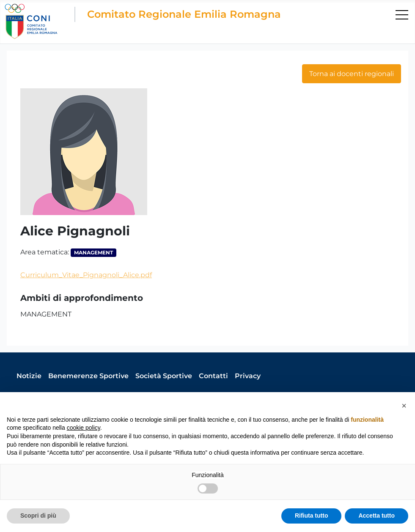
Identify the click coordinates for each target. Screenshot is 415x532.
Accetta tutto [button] (377, 516)
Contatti (213, 376)
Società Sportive (164, 376)
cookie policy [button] (84, 428)
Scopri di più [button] (38, 516)
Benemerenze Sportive (88, 376)
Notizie (29, 376)
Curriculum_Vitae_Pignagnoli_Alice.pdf (86, 275)
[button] (404, 406)
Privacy (248, 376)
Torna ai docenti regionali (352, 74)
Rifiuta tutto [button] (312, 516)
